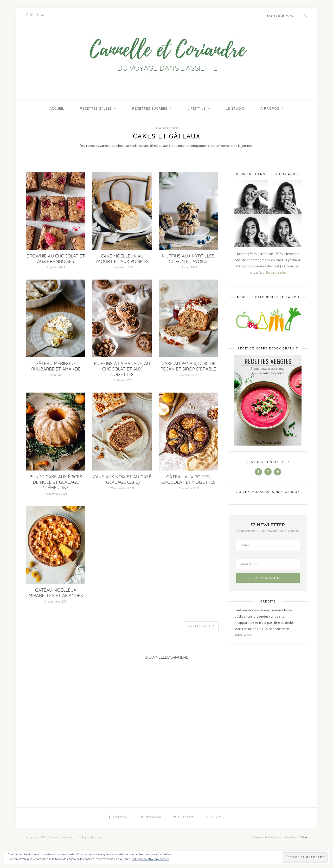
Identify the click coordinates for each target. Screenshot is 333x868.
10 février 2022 (122, 381)
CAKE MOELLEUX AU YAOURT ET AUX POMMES (122, 259)
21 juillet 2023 (56, 268)
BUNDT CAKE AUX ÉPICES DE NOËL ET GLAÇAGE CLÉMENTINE (56, 482)
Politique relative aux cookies (151, 859)
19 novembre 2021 (122, 489)
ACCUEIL (57, 108)
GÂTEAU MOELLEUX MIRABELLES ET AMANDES (56, 593)
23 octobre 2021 (188, 489)
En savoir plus (276, 273)
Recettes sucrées (150, 108)
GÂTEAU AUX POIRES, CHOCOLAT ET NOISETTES (188, 479)
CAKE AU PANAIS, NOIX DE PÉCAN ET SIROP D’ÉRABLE (188, 366)
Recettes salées (96, 108)
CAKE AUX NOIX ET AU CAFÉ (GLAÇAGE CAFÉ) (122, 479)
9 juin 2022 (56, 375)
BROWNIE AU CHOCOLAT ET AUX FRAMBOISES (56, 259)
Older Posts (201, 626)
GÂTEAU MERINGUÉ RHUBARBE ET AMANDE (56, 366)
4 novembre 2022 (122, 268)
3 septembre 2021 (56, 602)
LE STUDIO (235, 108)
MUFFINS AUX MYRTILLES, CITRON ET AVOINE (188, 259)
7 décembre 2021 (56, 494)
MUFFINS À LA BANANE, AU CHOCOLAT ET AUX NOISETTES (122, 369)
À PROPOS (270, 108)
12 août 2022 (188, 268)
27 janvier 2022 (188, 375)
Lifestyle (197, 108)
